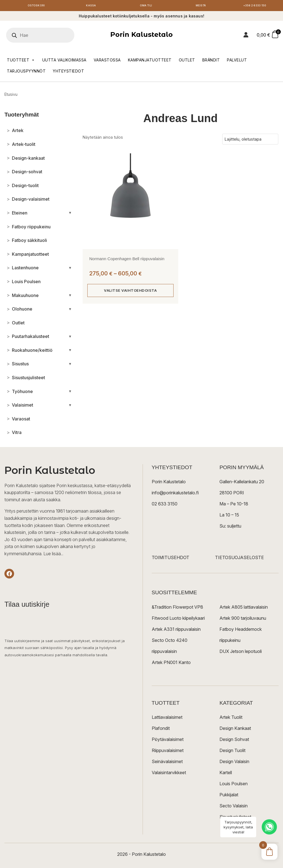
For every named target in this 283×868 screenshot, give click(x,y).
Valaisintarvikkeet (169, 774)
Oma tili (146, 6)
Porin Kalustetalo (141, 36)
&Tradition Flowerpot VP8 (177, 608)
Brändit (211, 61)
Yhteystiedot (68, 72)
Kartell (226, 774)
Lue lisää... (53, 555)
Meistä (201, 6)
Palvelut (237, 61)
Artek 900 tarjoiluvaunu (243, 619)
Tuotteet (21, 61)
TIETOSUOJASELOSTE (239, 559)
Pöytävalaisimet (168, 741)
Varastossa (107, 61)
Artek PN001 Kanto (171, 664)
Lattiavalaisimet (167, 719)
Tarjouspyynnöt (26, 72)
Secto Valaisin (234, 807)
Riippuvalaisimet (168, 752)
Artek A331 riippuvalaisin (176, 631)
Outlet (187, 61)
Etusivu (11, 96)
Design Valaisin (234, 763)
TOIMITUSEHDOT (171, 559)
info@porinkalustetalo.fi (175, 494)
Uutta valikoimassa (64, 61)
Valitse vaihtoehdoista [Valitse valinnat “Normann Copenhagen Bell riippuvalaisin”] (130, 292)
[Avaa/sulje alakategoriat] (70, 214)
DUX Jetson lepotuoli (241, 653)
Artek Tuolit (231, 719)
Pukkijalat (229, 796)
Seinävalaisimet (167, 763)
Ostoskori (36, 6)
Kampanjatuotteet (150, 61)
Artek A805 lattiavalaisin (244, 608)
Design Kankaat (235, 730)
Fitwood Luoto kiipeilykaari (178, 619)
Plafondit (161, 730)
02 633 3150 (165, 505)
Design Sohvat (234, 741)
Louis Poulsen (234, 785)
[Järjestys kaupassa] (250, 141)
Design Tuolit (232, 752)
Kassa (91, 6)
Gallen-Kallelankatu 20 (242, 483)
